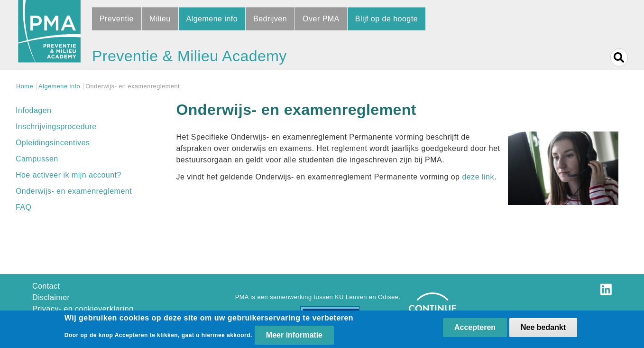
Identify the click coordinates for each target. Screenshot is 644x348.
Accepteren (475, 328)
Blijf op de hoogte (386, 19)
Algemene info (212, 19)
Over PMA (321, 19)
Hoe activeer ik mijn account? (69, 175)
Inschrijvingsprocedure (56, 127)
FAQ (23, 207)
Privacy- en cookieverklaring (83, 309)
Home (25, 86)
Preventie (117, 19)
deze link (478, 177)
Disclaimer (51, 297)
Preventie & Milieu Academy (189, 56)
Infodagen (34, 110)
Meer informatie (294, 336)
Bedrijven (270, 19)
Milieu (160, 19)
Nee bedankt (543, 328)
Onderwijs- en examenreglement (74, 191)
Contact (46, 286)
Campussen (37, 159)
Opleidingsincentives (53, 143)
